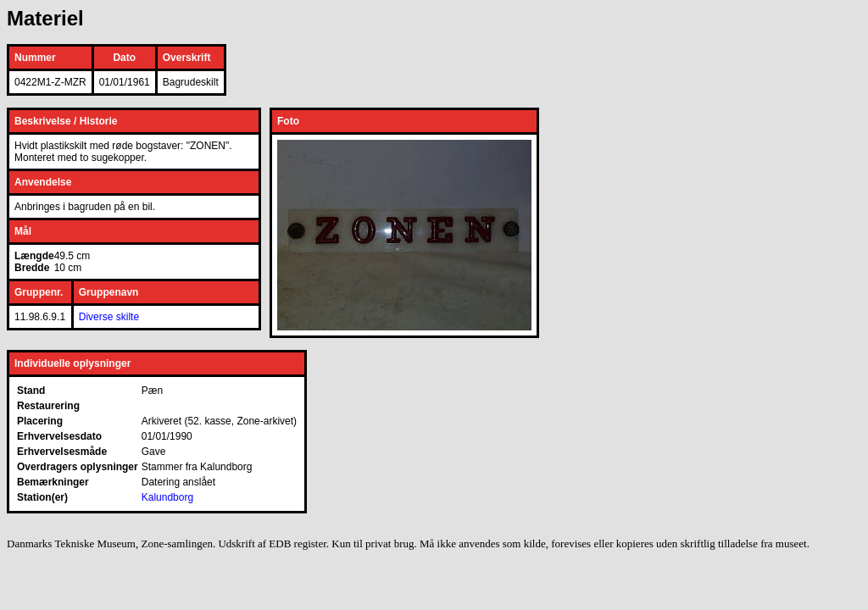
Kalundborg (167, 497)
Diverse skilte (109, 317)
